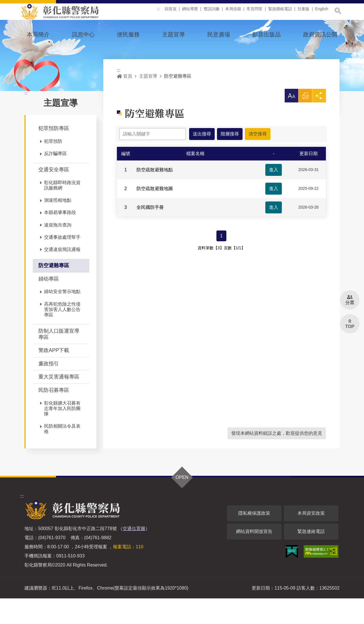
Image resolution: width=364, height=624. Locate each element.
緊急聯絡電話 (280, 11)
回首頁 (171, 11)
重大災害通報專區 (59, 402)
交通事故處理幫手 (62, 263)
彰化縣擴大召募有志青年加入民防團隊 (62, 434)
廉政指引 (49, 389)
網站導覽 (190, 11)
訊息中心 (83, 34)
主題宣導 (173, 34)
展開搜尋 (338, 11)
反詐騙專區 (55, 179)
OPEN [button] (182, 503)
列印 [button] (305, 123)
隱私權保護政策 (254, 539)
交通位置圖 (134, 554)
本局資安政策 (311, 539)
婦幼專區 (49, 304)
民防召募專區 (54, 416)
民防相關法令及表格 (62, 454)
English (322, 11)
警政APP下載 (54, 376)
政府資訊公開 (320, 34)
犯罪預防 (53, 167)
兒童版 (303, 11)
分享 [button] (319, 123)
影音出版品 (266, 34)
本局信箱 (233, 11)
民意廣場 (219, 34)
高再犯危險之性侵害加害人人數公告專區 (62, 335)
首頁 (125, 102)
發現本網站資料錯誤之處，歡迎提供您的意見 (277, 459)
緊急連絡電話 (311, 557)
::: (158, 11)
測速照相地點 (58, 226)
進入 (274, 195)
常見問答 (255, 11)
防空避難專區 (54, 291)
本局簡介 (38, 34)
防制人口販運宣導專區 (59, 360)
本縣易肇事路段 (60, 238)
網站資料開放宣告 (254, 557)
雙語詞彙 (212, 11)
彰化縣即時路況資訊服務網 (62, 211)
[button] (291, 121)
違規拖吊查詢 (58, 251)
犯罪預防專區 (54, 154)
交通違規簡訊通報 (62, 275)
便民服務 (128, 34)
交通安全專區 (54, 195)
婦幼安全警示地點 (62, 317)
